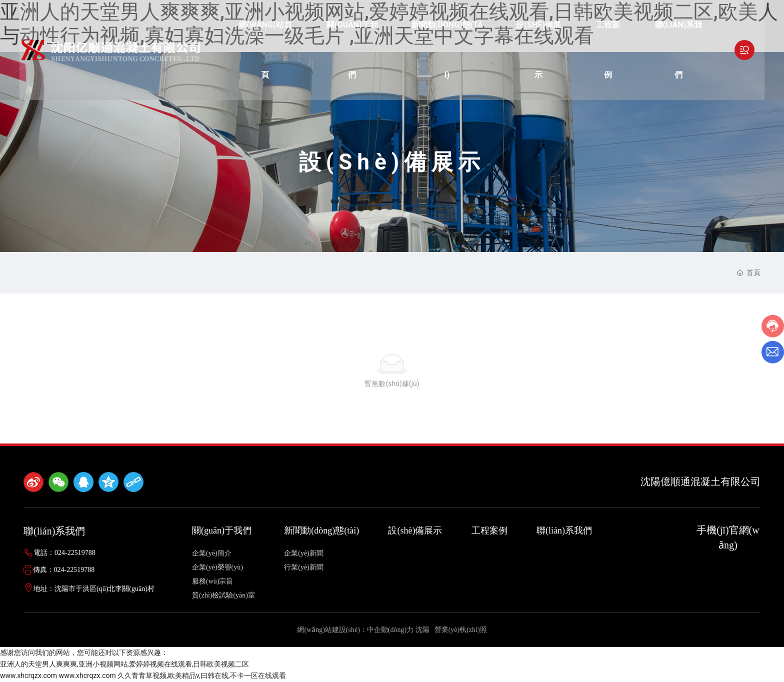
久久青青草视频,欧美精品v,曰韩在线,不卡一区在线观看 (201, 675)
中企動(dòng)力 (390, 630)
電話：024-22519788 (64, 553)
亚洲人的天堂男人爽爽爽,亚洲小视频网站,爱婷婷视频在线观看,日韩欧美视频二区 (124, 664)
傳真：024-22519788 (64, 570)
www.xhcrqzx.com (28, 675)
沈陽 (422, 630)
